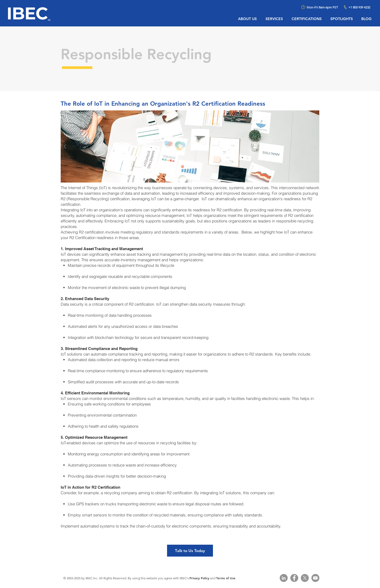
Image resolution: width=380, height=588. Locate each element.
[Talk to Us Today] (190, 551)
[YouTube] (315, 578)
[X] (305, 578)
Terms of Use (226, 578)
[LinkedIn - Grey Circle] (284, 578)
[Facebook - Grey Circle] (294, 578)
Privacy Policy (199, 578)
